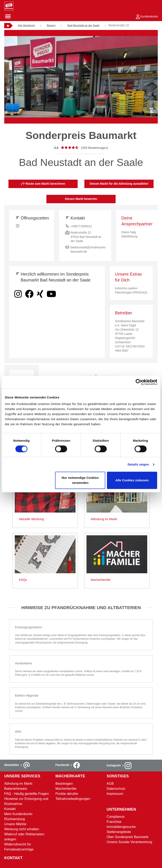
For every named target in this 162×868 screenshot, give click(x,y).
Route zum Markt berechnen (43, 184)
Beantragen (64, 784)
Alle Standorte (26, 26)
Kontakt (10, 809)
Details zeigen (138, 464)
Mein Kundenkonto (18, 814)
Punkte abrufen (67, 794)
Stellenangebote (119, 832)
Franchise (114, 822)
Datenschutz (116, 789)
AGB (110, 784)
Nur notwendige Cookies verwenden (80, 480)
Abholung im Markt (18, 784)
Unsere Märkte (15, 824)
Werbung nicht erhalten (22, 829)
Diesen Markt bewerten (81, 199)
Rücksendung (15, 819)
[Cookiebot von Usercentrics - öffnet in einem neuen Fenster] (139, 382)
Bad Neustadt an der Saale (83, 26)
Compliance (115, 817)
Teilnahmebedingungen (73, 799)
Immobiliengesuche (121, 827)
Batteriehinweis (16, 789)
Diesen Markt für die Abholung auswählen (119, 184)
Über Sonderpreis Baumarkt (127, 837)
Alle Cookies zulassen (132, 480)
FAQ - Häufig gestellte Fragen (27, 794)
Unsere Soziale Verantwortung (129, 842)
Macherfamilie (66, 789)
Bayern (51, 26)
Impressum (115, 794)
